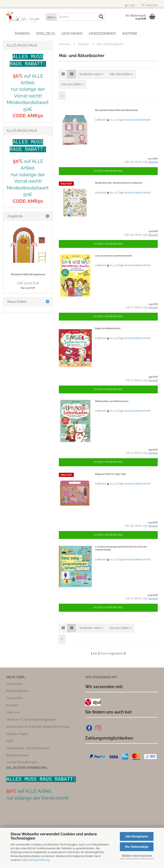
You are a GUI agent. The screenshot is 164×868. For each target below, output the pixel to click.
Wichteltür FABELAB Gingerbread (28, 277)
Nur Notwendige (137, 847)
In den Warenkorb (108, 173)
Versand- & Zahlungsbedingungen (31, 722)
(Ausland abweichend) (137, 122)
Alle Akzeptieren (137, 836)
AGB (10, 744)
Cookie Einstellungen (22, 765)
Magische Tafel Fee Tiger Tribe (110, 476)
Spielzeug (46, 33)
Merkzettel (150, 5)
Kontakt (12, 708)
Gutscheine (15, 701)
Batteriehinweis (17, 758)
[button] (63, 77)
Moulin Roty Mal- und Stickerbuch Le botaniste (119, 185)
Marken (22, 33)
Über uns (13, 715)
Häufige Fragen (17, 736)
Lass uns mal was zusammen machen (114, 258)
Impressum (15, 686)
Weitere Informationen (137, 856)
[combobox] (91, 77)
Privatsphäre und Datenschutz (28, 751)
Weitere (130, 33)
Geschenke (72, 33)
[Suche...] (51, 17)
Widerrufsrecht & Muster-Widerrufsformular (38, 729)
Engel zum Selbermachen (108, 331)
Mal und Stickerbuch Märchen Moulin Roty (116, 113)
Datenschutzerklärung (35, 860)
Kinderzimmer (102, 33)
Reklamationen (17, 693)
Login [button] (130, 5)
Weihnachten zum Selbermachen (112, 404)
